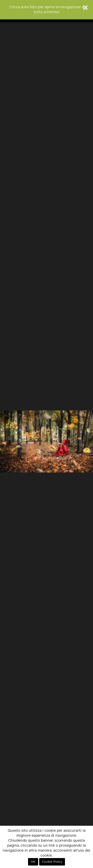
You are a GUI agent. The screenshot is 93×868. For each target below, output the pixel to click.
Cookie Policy (52, 862)
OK (33, 862)
